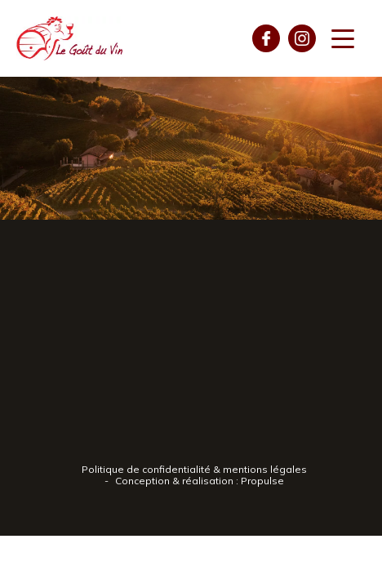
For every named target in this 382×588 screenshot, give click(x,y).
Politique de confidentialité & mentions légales (194, 469)
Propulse (262, 481)
